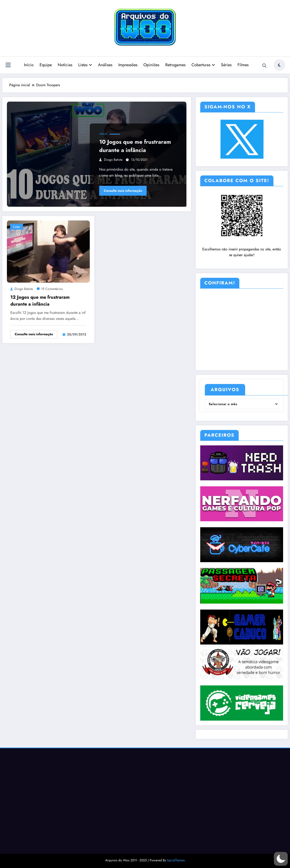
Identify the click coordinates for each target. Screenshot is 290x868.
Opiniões (151, 65)
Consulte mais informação (123, 191)
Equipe (46, 65)
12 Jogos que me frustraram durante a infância (40, 301)
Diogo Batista (113, 160)
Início (29, 65)
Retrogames (175, 65)
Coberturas (203, 65)
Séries (226, 65)
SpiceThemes (176, 860)
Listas (85, 65)
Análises (105, 65)
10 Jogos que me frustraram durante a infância (135, 146)
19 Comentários (52, 289)
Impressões (128, 65)
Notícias (65, 65)
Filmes (243, 65)
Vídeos (103, 134)
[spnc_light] (279, 65)
